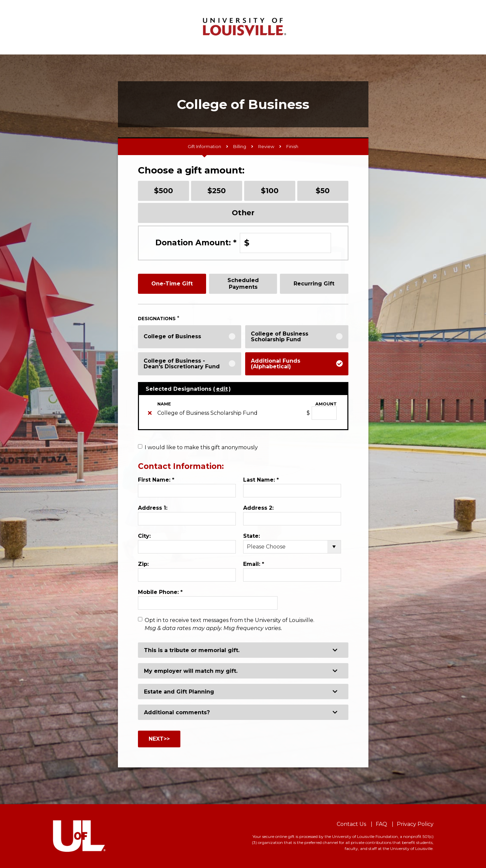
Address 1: (153, 508)
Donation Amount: (196, 243)
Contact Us (351, 824)
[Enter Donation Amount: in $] (285, 243)
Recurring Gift (314, 284)
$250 (217, 191)
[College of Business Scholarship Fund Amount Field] (324, 413)
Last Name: (261, 480)
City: (144, 536)
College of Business (172, 336)
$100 (270, 191)
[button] (243, 650)
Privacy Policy (415, 824)
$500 (164, 191)
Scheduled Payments (243, 283)
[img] (150, 413)
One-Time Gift (172, 284)
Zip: (143, 564)
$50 (323, 191)
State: (252, 536)
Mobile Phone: (160, 592)
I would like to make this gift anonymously (201, 447)
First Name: (156, 480)
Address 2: (258, 508)
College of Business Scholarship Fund (280, 337)
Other (243, 213)
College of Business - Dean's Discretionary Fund (182, 364)
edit (222, 389)
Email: (254, 564)
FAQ (381, 824)
